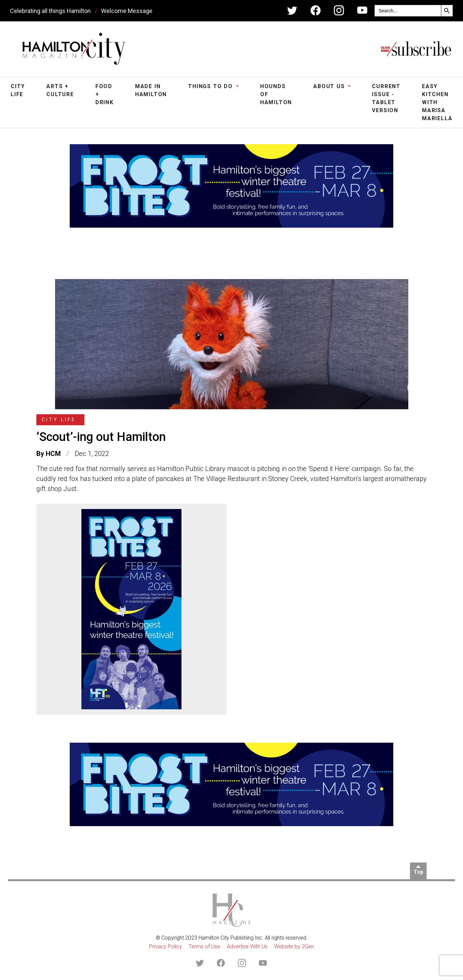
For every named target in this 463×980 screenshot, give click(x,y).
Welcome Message (127, 11)
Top (418, 872)
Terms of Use (204, 946)
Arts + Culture (60, 90)
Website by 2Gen (294, 946)
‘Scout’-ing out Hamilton (101, 437)
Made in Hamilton (151, 90)
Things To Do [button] (211, 86)
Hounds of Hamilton (276, 94)
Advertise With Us (247, 946)
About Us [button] (330, 86)
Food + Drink (105, 94)
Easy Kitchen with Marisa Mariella (437, 102)
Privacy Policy (166, 946)
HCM (53, 454)
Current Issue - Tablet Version (386, 98)
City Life (18, 90)
